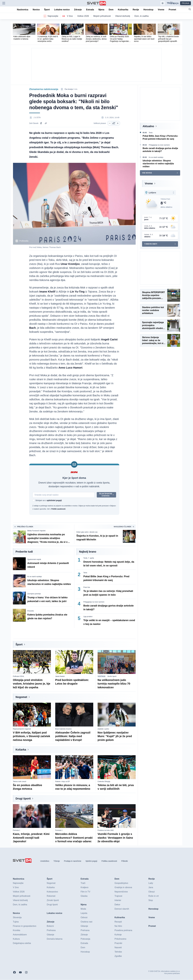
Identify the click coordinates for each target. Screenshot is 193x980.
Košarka (21, 750)
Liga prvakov (88, 617)
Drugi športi (23, 799)
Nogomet (21, 697)
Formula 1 (16, 830)
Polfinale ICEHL (19, 676)
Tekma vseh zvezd (20, 782)
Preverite (31, 611)
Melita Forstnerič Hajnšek (36, 531)
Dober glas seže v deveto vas (87, 532)
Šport (19, 645)
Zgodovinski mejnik (34, 560)
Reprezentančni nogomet (22, 729)
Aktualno (148, 126)
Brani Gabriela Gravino (63, 729)
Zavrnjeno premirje (34, 594)
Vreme (149, 183)
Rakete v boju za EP (63, 782)
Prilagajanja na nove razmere (94, 602)
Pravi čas (87, 587)
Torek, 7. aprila (89, 558)
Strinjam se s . (49, 501)
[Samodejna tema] (163, 3)
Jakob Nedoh (60, 676)
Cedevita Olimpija (104, 782)
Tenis (85, 573)
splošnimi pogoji (54, 501)
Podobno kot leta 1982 (106, 830)
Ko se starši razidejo (35, 577)
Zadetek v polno (103, 729)
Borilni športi (112, 676)
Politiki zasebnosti (58, 509)
